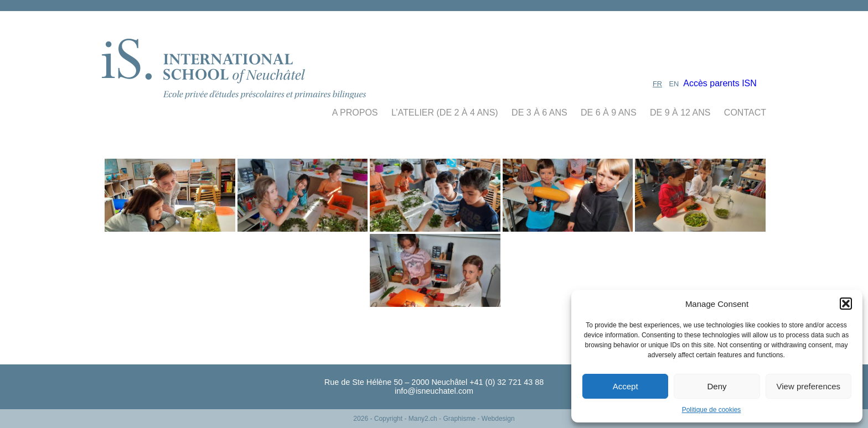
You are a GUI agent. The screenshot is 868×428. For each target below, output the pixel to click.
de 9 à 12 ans (680, 113)
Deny (717, 386)
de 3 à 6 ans (539, 113)
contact (745, 113)
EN (674, 84)
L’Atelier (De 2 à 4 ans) (445, 113)
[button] (846, 304)
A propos (355, 113)
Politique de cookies (712, 410)
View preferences (809, 386)
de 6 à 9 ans (609, 113)
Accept (626, 386)
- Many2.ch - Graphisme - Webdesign (459, 419)
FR (657, 84)
